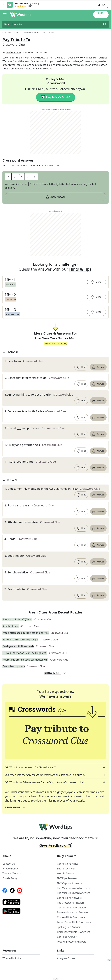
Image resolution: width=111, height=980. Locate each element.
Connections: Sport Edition (72, 918)
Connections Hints (68, 874)
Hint (81, 377)
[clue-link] (55, 371)
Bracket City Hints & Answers (74, 942)
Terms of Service (12, 884)
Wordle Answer (66, 884)
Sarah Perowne (14, 63)
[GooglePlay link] (21, 922)
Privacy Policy (10, 879)
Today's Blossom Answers (72, 952)
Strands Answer (66, 879)
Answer (98, 377)
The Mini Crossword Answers (74, 898)
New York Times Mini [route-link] (34, 33)
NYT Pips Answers (67, 889)
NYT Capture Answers (69, 894)
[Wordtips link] (20, 15)
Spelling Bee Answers (69, 937)
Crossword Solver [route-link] (11, 33)
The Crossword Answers (71, 913)
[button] (55, 292)
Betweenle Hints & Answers (73, 923)
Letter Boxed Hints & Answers (74, 932)
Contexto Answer (67, 947)
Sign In (101, 15)
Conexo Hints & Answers (71, 928)
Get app (102, 5)
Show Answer (55, 207)
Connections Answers (69, 908)
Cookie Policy (10, 889)
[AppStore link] (21, 912)
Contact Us (9, 874)
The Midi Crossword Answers (74, 903)
